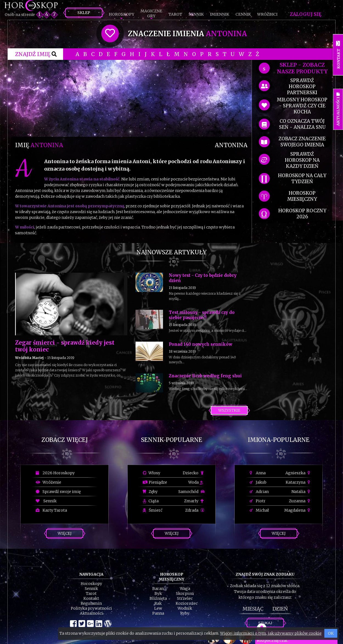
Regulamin (91, 603)
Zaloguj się (306, 14)
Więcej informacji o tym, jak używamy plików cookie (271, 633)
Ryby (185, 613)
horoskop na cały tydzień (302, 179)
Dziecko (194, 473)
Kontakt (91, 598)
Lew (158, 608)
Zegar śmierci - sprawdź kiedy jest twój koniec (65, 346)
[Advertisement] (131, 98)
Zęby (150, 492)
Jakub (258, 482)
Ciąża (151, 501)
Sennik (196, 14)
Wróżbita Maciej (29, 358)
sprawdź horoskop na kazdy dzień (302, 160)
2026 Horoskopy (55, 473)
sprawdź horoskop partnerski (302, 87)
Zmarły (194, 501)
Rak (158, 603)
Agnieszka (298, 473)
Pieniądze (155, 482)
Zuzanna (300, 501)
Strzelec (185, 598)
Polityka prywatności (91, 608)
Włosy (151, 473)
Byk (158, 593)
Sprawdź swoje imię (58, 492)
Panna (158, 613)
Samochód (191, 492)
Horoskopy (121, 14)
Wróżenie (48, 482)
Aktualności (91, 613)
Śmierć (153, 510)
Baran (158, 589)
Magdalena (298, 510)
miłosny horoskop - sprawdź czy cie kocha (302, 106)
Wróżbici (267, 14)
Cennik (243, 14)
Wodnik (185, 608)
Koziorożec (187, 603)
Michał (259, 510)
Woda (196, 482)
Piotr (258, 501)
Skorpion (185, 593)
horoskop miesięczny (302, 196)
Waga (185, 589)
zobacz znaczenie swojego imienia (302, 142)
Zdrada (195, 510)
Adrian (259, 492)
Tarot (175, 14)
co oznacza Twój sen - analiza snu (302, 124)
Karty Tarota (51, 510)
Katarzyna (299, 482)
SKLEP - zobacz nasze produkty (302, 68)
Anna (258, 473)
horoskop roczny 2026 (302, 214)
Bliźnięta (158, 598)
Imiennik (220, 14)
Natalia (301, 492)
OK (331, 633)
